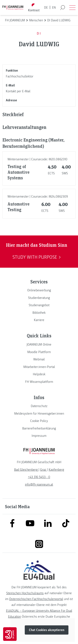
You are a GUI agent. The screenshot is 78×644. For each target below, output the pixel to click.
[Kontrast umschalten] (34, 8)
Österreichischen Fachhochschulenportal (36, 599)
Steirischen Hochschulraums (25, 593)
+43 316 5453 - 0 (39, 477)
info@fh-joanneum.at (39, 485)
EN (54, 8)
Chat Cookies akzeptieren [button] (47, 630)
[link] (39, 290)
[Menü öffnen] (72, 8)
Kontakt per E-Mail (18, 91)
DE (46, 8)
